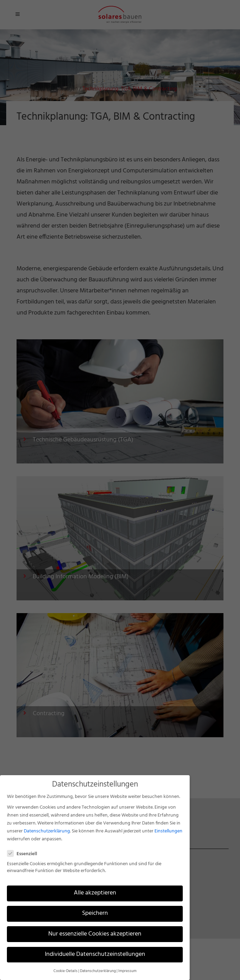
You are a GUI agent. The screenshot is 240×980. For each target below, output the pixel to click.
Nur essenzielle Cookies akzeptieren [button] (95, 934)
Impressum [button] (127, 971)
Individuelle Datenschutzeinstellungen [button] (95, 954)
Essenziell (25, 854)
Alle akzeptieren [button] (95, 893)
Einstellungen (168, 831)
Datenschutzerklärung (47, 831)
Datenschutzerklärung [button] (98, 971)
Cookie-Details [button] (66, 971)
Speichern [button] (95, 913)
